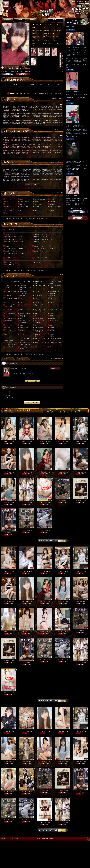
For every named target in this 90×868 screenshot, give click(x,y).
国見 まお (26, 571)
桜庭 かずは (80, 761)
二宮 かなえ (44, 761)
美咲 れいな (26, 472)
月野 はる (8, 472)
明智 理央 (8, 731)
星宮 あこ (62, 632)
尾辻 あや (62, 472)
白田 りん (8, 792)
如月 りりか (8, 502)
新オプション (27, 530)
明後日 (79, 411)
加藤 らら (62, 571)
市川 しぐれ (26, 632)
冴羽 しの (44, 632)
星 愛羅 (80, 602)
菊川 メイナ (44, 502)
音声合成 (63, 501)
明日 (64, 411)
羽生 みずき (62, 442)
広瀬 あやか (80, 442)
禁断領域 (9, 533)
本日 (50, 411)
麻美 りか (44, 442)
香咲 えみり (44, 472)
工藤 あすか (26, 442)
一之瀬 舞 (44, 571)
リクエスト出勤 (27, 502)
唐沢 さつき (8, 632)
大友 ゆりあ (8, 442)
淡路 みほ (80, 472)
